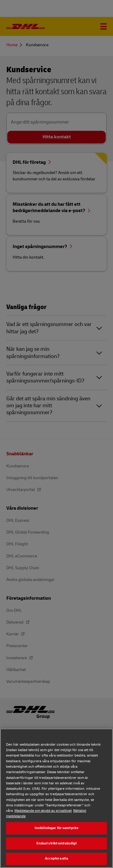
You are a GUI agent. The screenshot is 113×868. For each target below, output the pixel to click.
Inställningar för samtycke (56, 828)
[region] (56, 798)
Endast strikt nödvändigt (57, 843)
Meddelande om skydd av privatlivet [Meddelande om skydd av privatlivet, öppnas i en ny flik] (43, 811)
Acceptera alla (57, 858)
